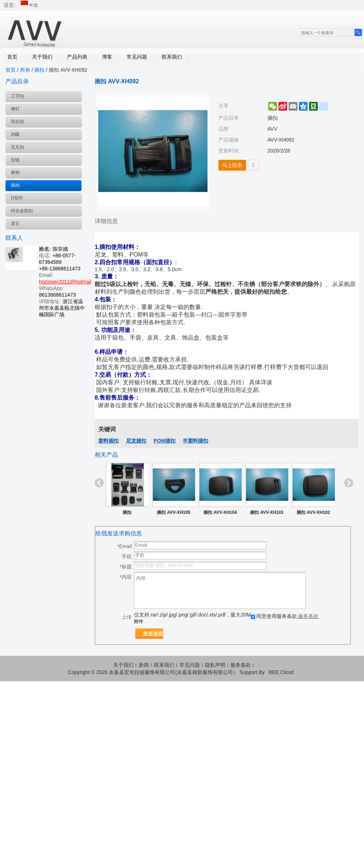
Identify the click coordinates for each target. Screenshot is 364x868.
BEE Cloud (281, 672)
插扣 (39, 70)
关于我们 (42, 57)
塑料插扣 (108, 441)
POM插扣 (165, 441)
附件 (139, 621)
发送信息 (153, 634)
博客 (107, 57)
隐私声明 (215, 665)
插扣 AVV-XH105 (173, 512)
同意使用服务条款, (285, 616)
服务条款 (308, 616)
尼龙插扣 (136, 441)
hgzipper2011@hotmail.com (71, 282)
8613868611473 (57, 295)
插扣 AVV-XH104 (220, 512)
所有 (25, 70)
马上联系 (232, 165)
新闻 (144, 665)
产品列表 (77, 57)
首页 (12, 57)
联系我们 (172, 57)
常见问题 (137, 57)
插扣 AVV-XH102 (313, 512)
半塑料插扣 (195, 441)
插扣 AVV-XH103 (267, 512)
